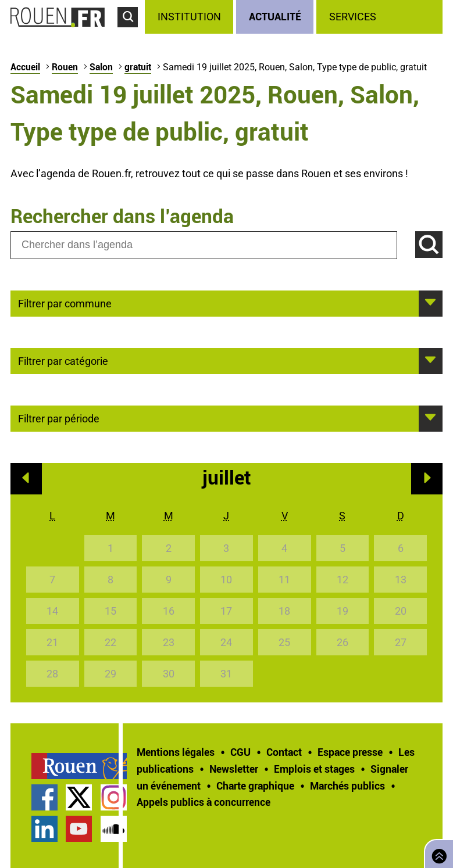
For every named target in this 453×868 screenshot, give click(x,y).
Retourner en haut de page (437, 853)
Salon (101, 67)
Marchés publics (347, 785)
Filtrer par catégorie (63, 360)
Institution (189, 17)
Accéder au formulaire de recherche (131, 33)
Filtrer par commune (65, 303)
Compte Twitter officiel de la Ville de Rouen (79, 797)
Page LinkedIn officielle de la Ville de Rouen (44, 829)
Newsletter (234, 769)
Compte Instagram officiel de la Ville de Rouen (114, 797)
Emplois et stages (314, 769)
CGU (240, 752)
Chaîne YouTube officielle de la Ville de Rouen (79, 829)
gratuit (138, 67)
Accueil (25, 67)
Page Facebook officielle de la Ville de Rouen (44, 797)
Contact (284, 752)
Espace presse (350, 752)
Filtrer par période (59, 418)
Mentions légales (176, 752)
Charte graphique (255, 785)
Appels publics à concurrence (204, 802)
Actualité (275, 16)
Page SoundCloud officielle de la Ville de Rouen (114, 829)
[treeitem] (190, 17)
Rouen (65, 67)
